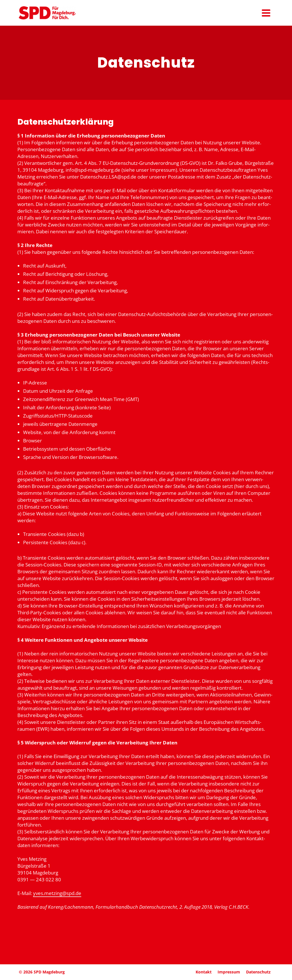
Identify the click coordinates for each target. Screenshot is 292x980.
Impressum (229, 972)
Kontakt (204, 972)
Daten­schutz (258, 972)
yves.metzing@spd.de (57, 893)
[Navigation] (266, 13)
